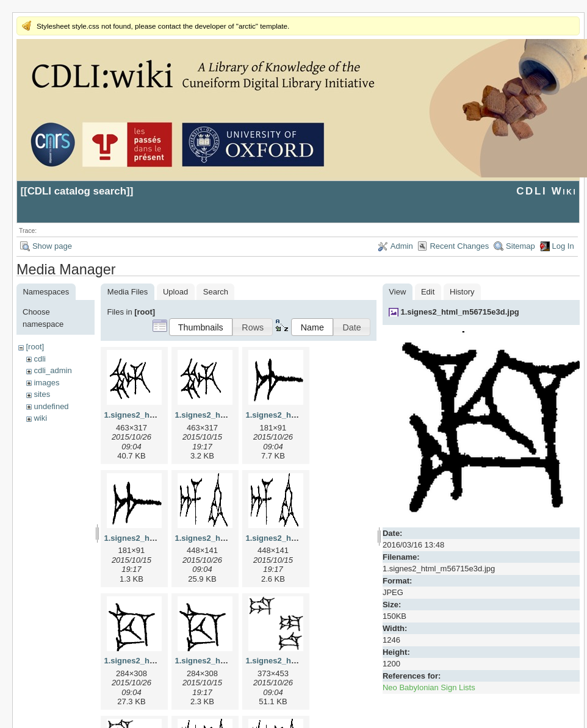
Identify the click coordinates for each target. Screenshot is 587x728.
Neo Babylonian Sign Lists (429, 687)
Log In (563, 246)
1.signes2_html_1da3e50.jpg (299, 661)
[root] (35, 347)
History (462, 292)
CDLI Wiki (546, 191)
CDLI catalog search (77, 191)
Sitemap (520, 246)
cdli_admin (52, 370)
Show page (52, 246)
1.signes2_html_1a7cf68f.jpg (299, 415)
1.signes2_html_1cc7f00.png (228, 661)
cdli (40, 359)
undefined (51, 406)
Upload (175, 292)
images (46, 383)
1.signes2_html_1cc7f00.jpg (156, 661)
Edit (428, 292)
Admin (402, 246)
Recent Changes (459, 246)
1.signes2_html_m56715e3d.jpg (459, 312)
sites (42, 394)
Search (216, 292)
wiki (40, 418)
